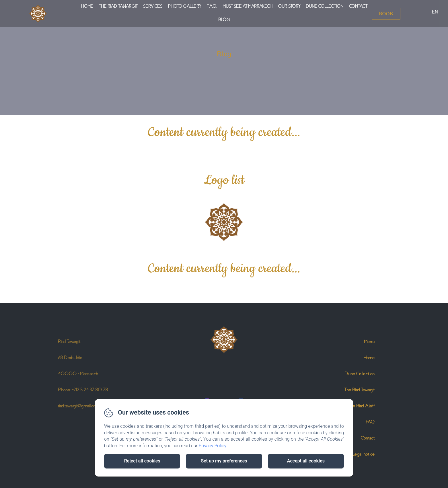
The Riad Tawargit (118, 6)
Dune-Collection (325, 6)
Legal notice (363, 454)
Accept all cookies (306, 461)
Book (386, 14)
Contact (358, 6)
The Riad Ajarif (362, 406)
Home (87, 6)
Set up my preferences (224, 461)
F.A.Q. (212, 6)
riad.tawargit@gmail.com (78, 406)
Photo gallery (184, 6)
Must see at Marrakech (248, 6)
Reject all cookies (142, 461)
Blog (224, 20)
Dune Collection (360, 374)
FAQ (370, 422)
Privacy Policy (213, 446)
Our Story (289, 6)
